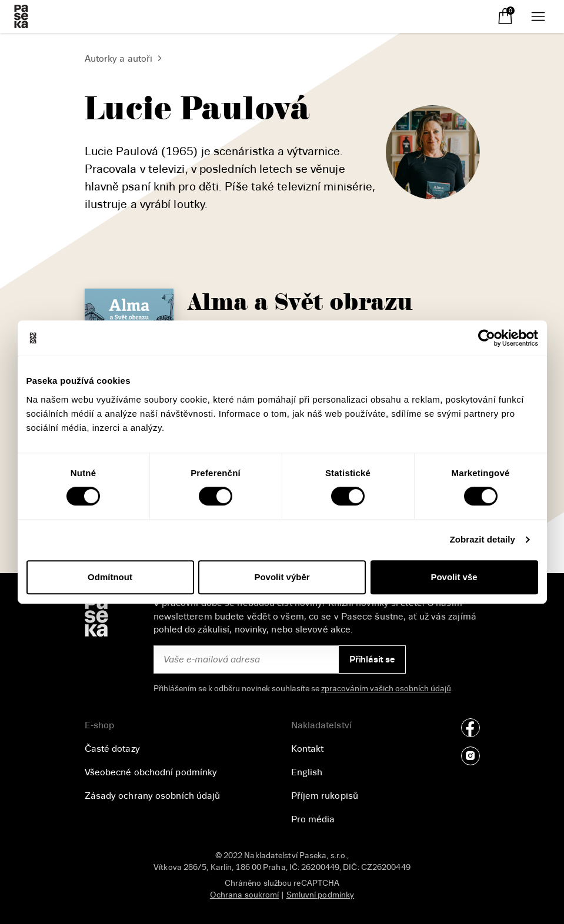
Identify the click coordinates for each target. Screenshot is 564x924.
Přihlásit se (372, 659)
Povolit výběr (282, 577)
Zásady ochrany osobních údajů (153, 796)
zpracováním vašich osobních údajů (386, 689)
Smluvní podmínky (321, 895)
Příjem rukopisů (325, 796)
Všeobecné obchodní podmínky (151, 772)
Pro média (313, 819)
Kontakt (308, 749)
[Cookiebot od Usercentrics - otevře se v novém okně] (487, 338)
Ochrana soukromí (245, 895)
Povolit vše (454, 577)
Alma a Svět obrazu (300, 302)
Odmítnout (110, 577)
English (307, 772)
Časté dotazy (112, 749)
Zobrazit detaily (482, 539)
